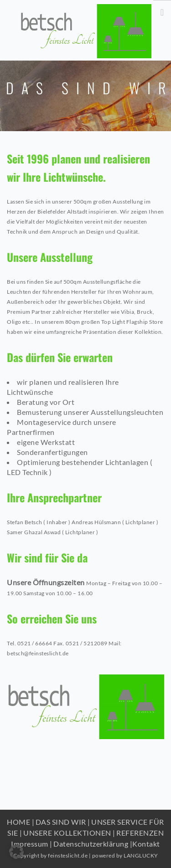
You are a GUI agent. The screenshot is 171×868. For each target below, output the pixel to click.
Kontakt (146, 844)
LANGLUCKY (141, 855)
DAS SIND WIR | (63, 822)
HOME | (21, 822)
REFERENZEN (140, 833)
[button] (16, 852)
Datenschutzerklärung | (93, 844)
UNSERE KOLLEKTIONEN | (69, 833)
